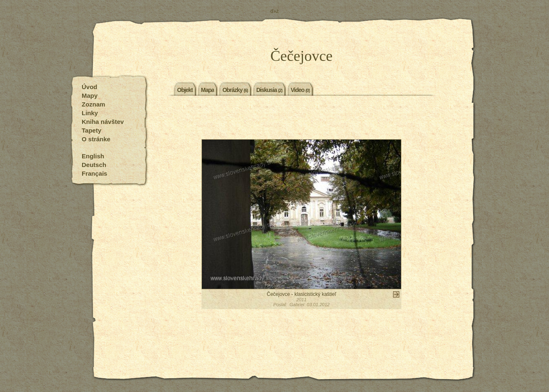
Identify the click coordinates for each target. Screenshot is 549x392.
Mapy (90, 96)
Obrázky (235, 90)
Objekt (185, 90)
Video (300, 90)
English (93, 156)
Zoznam (94, 104)
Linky (90, 113)
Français (95, 173)
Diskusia (269, 90)
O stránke (96, 139)
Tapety (91, 130)
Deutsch (94, 165)
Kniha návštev (103, 122)
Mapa (208, 90)
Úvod (90, 87)
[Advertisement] (301, 119)
